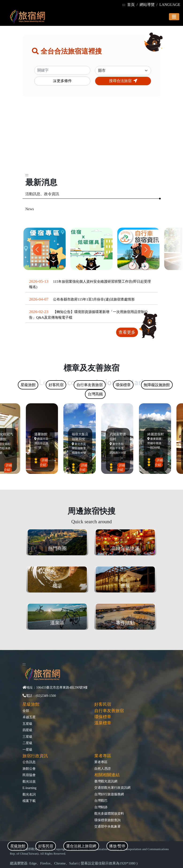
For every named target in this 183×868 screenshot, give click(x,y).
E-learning (29, 788)
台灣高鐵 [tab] (95, 394)
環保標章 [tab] (123, 385)
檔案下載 (29, 801)
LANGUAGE (170, 5)
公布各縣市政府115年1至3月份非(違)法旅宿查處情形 (94, 299)
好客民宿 (103, 704)
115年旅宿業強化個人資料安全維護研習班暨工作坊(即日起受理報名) (90, 284)
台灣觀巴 (101, 801)
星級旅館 (31, 704)
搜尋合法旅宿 (123, 81)
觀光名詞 (29, 794)
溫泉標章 (103, 723)
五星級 (27, 724)
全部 (26, 711)
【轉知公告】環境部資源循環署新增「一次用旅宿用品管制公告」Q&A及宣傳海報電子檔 (89, 314)
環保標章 (103, 717)
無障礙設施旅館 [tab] (157, 385)
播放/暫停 (117, 846)
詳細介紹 (9, 468)
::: (124, 5)
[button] (146, 250)
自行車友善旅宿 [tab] (90, 385)
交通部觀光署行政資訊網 (112, 788)
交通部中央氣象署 (107, 826)
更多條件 (62, 81)
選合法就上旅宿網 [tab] (81, 846)
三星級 (27, 737)
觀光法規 (29, 781)
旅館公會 (29, 769)
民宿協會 (29, 775)
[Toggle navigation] (174, 17)
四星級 (27, 730)
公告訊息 (29, 762)
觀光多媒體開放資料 (109, 813)
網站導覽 (147, 5)
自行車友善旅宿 (109, 711)
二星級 (27, 743)
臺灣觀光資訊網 (106, 781)
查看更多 (127, 332)
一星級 (27, 749)
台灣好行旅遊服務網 (109, 794)
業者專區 (101, 762)
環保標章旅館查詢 (107, 820)
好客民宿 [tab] (46, 846)
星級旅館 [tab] (18, 846)
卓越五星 (29, 717)
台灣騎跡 (101, 807)
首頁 (131, 5)
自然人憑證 (103, 769)
